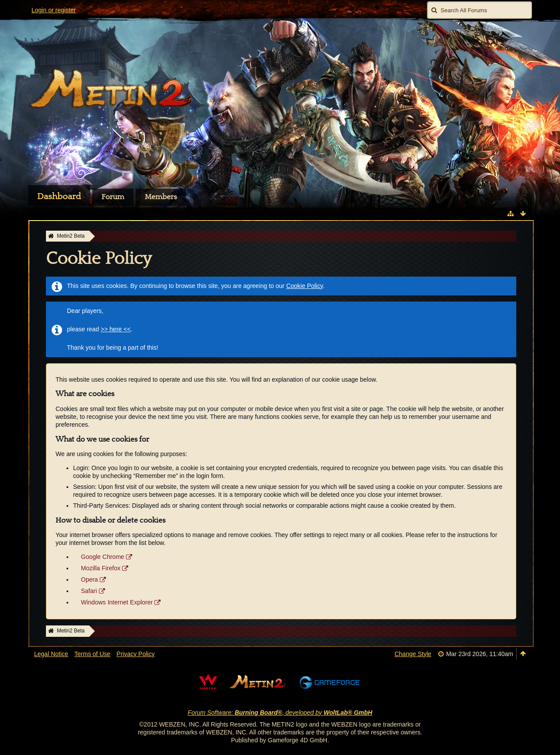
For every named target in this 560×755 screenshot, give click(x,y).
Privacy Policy (135, 654)
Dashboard (59, 197)
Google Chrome (103, 557)
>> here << (116, 329)
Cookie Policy (304, 286)
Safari (89, 591)
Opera (89, 579)
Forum (113, 197)
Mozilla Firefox (101, 568)
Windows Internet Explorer (117, 602)
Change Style (413, 654)
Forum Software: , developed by (280, 713)
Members (161, 197)
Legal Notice (51, 654)
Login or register (54, 10)
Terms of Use (92, 654)
